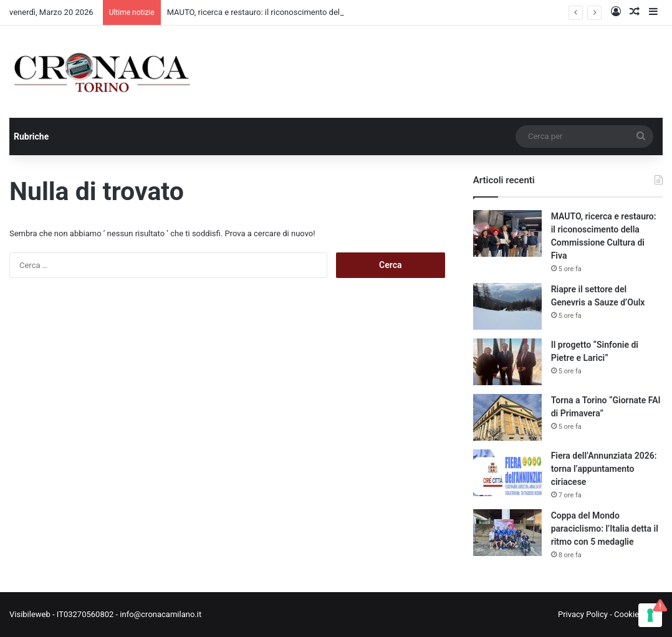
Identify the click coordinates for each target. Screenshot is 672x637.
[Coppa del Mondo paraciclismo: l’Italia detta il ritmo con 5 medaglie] (507, 533)
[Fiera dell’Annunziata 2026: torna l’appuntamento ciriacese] (507, 473)
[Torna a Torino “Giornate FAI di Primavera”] (507, 417)
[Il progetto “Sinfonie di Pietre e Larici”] (507, 362)
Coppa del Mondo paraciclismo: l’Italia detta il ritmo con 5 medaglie (605, 529)
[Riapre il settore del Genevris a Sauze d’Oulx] (507, 306)
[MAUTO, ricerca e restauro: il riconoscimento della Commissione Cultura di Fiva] (507, 233)
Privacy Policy (583, 614)
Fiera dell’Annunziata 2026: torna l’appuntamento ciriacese (604, 469)
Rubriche (31, 136)
